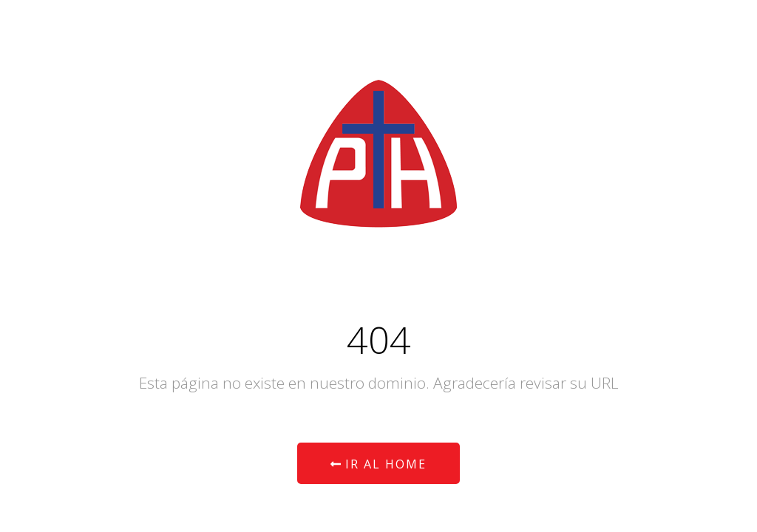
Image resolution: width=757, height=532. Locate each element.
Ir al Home (378, 464)
